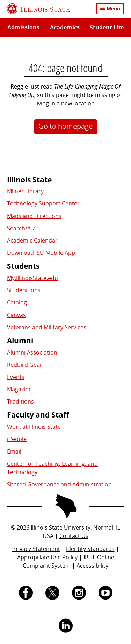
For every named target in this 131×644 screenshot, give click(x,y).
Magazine (19, 389)
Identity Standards (90, 549)
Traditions (20, 401)
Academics (65, 27)
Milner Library (25, 191)
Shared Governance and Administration (59, 484)
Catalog (17, 302)
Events (16, 377)
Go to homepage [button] (65, 126)
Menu (113, 9)
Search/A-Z (21, 228)
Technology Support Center (43, 203)
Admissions (23, 27)
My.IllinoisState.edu (32, 278)
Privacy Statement (36, 549)
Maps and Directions (34, 216)
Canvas (16, 315)
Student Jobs (24, 290)
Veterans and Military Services (47, 327)
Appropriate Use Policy (47, 557)
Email (14, 451)
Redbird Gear (25, 365)
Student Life (107, 27)
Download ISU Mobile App (41, 253)
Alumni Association (32, 352)
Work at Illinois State (34, 427)
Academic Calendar (32, 240)
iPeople (17, 439)
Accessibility (92, 566)
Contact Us (74, 536)
